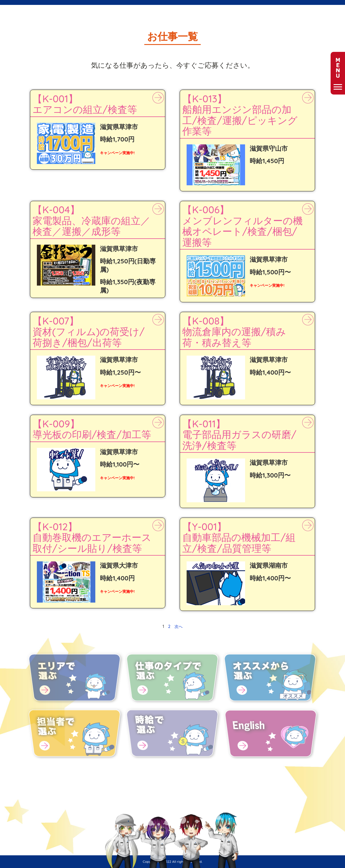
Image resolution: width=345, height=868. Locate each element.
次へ (179, 627)
